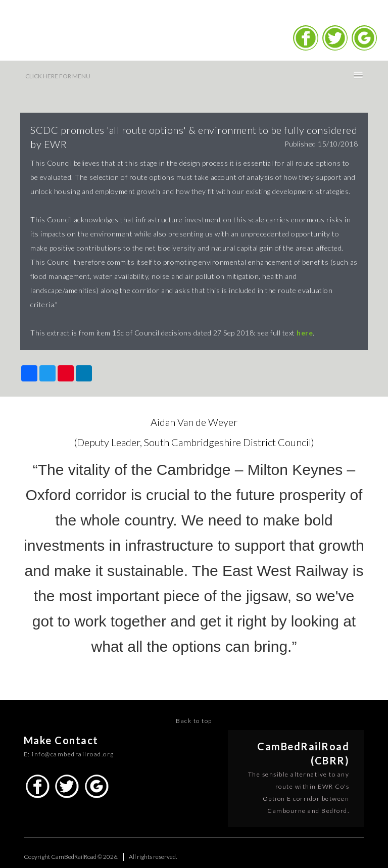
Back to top (194, 721)
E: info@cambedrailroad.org (69, 754)
